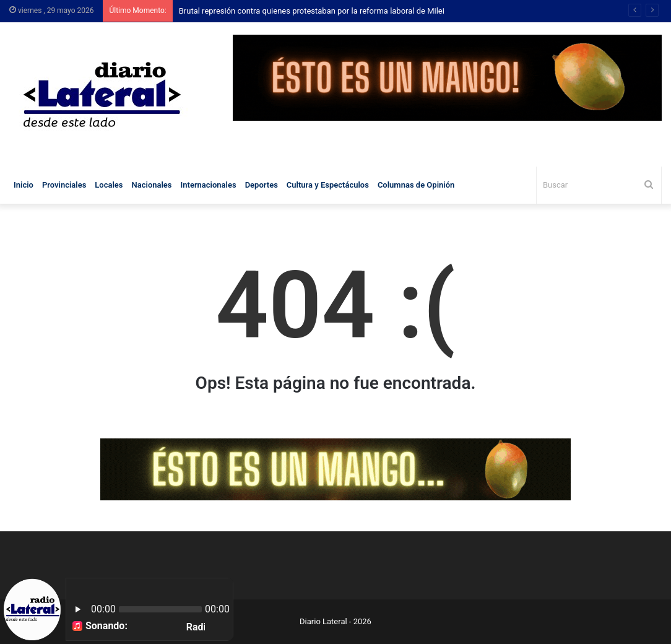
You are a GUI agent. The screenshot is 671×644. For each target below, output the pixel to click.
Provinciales (64, 185)
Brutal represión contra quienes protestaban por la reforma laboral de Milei (312, 11)
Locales (109, 185)
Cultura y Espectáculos (328, 185)
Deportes (262, 185)
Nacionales (152, 185)
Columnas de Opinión (416, 185)
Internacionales (209, 185)
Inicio (24, 185)
